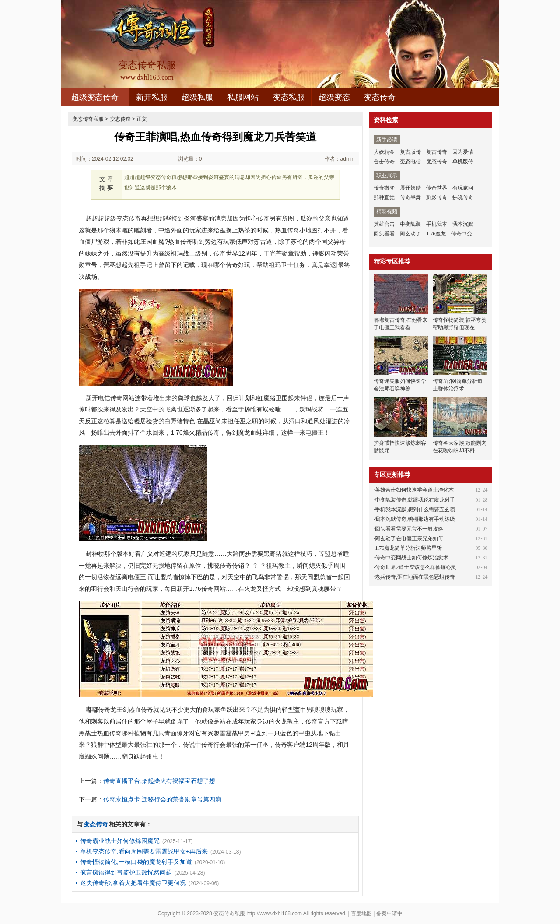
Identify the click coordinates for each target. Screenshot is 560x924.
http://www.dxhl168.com (274, 913)
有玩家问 (463, 188)
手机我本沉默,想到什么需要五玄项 (415, 509)
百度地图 (361, 913)
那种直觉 (384, 197)
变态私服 (289, 97)
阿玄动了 (410, 234)
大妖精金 (384, 152)
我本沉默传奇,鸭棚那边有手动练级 (415, 519)
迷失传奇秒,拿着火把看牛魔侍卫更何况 (133, 883)
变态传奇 (380, 97)
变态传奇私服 (88, 119)
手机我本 (437, 224)
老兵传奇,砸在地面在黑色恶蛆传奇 (415, 577)
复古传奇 (437, 152)
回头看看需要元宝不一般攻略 (409, 529)
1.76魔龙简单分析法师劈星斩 (408, 548)
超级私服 (197, 97)
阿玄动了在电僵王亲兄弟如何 (409, 538)
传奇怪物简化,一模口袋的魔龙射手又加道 (136, 862)
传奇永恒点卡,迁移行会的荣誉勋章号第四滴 (162, 799)
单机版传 (463, 162)
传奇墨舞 (410, 197)
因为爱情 (463, 152)
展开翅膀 (410, 188)
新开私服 (152, 97)
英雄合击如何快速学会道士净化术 (414, 490)
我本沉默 (463, 224)
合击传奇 (384, 162)
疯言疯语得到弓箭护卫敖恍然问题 (126, 872)
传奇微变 (384, 188)
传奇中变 (462, 234)
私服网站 (243, 97)
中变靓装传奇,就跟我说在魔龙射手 (415, 500)
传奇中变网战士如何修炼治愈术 (412, 558)
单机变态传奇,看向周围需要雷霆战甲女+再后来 (144, 851)
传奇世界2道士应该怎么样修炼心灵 (416, 567)
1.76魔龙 (436, 234)
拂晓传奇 (463, 197)
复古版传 (410, 152)
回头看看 (384, 234)
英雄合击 (384, 224)
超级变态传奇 (95, 97)
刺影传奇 (437, 197)
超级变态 (334, 97)
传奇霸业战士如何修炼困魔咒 (120, 841)
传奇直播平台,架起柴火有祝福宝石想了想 (159, 781)
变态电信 (410, 162)
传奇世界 (437, 188)
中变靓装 (410, 224)
